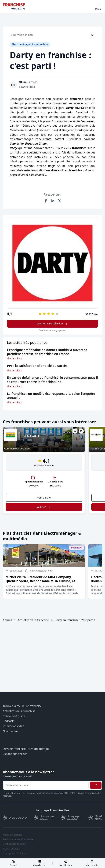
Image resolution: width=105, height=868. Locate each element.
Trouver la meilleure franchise (22, 706)
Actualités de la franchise (19, 711)
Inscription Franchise (15, 853)
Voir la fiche (44, 498)
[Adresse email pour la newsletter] (46, 785)
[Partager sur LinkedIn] (53, 201)
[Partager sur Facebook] (46, 201)
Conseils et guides (15, 716)
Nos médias (10, 731)
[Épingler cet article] (92, 35)
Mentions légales (13, 835)
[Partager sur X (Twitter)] (60, 201)
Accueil (7, 620)
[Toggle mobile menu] (98, 7)
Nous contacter (12, 849)
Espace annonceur (15, 754)
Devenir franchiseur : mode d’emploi (27, 749)
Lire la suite (15, 358)
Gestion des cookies (14, 844)
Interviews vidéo (14, 726)
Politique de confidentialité (18, 839)
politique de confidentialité (55, 793)
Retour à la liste (22, 35)
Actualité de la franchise (33, 620)
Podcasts (9, 721)
